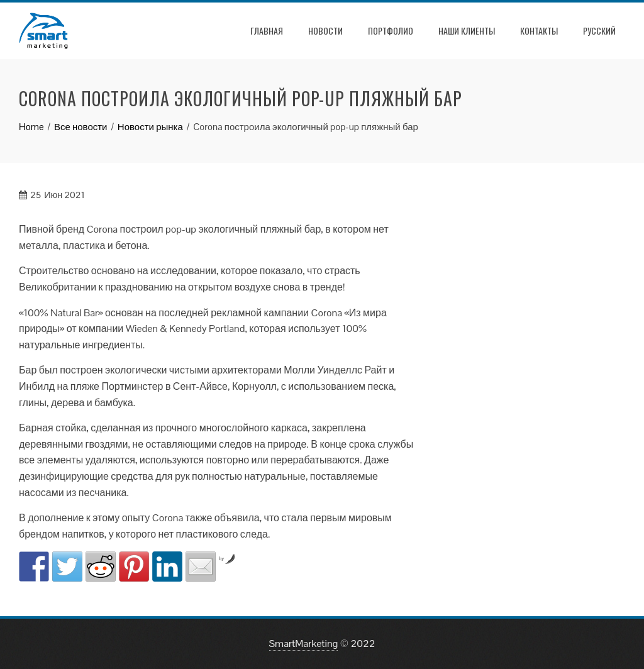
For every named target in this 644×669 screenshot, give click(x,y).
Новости (325, 30)
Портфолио (391, 30)
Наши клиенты (467, 30)
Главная (267, 30)
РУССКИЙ (599, 30)
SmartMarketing (304, 644)
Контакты (539, 30)
